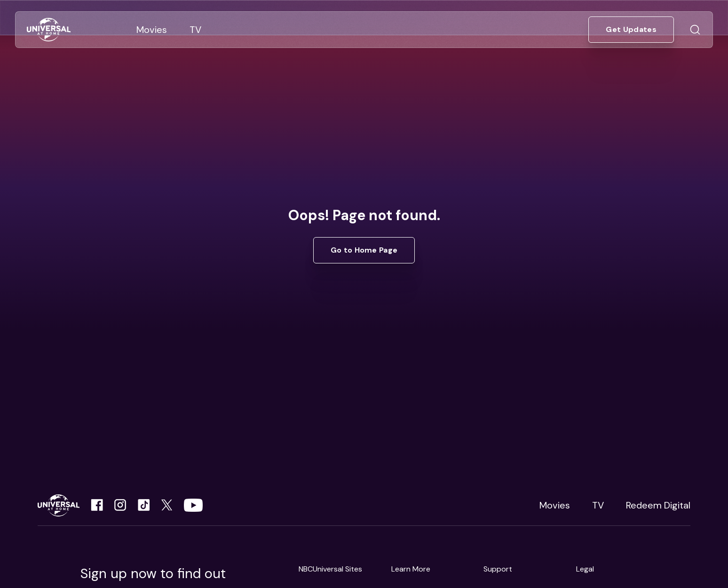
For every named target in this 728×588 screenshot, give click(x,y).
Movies (555, 505)
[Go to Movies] (152, 30)
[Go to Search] (695, 30)
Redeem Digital (658, 505)
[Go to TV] (195, 30)
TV (598, 505)
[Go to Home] (49, 30)
